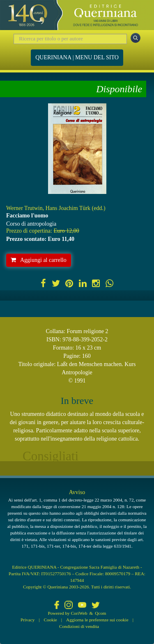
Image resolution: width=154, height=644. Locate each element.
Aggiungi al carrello (39, 260)
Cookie (51, 620)
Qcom (100, 613)
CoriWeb (79, 613)
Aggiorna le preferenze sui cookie (97, 620)
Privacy (28, 620)
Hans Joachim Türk (68, 208)
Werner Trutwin (24, 208)
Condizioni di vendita (79, 626)
